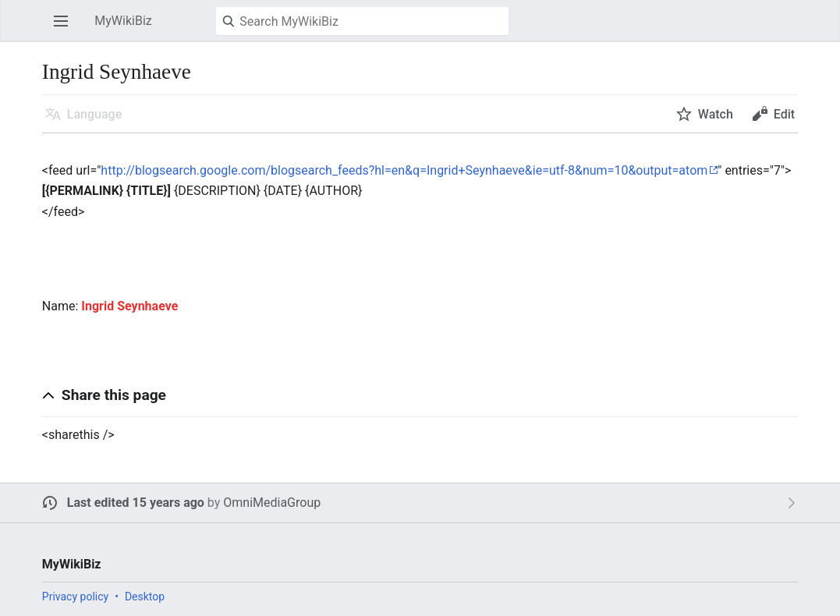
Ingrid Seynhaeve (129, 306)
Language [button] (94, 114)
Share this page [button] (114, 395)
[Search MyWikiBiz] (362, 21)
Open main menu (66, 28)
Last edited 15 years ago (136, 503)
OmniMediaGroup (272, 503)
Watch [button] (716, 114)
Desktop (145, 597)
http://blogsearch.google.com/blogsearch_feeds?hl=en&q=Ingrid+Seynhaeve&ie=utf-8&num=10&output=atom (404, 170)
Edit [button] (784, 114)
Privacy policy (75, 597)
